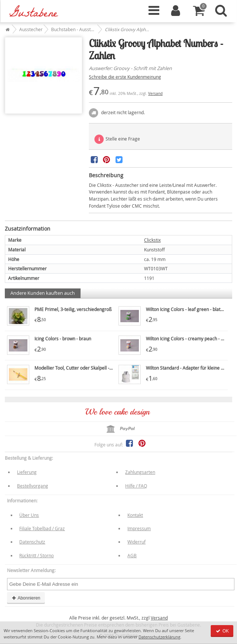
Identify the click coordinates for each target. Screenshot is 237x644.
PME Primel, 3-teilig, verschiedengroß (73, 309)
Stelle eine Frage (117, 139)
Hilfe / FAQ (136, 486)
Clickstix (152, 240)
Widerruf (136, 542)
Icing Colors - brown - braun (63, 338)
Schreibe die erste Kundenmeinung (125, 77)
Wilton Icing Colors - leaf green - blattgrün (189, 309)
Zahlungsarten (140, 472)
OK (222, 631)
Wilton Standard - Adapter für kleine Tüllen (189, 368)
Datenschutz (32, 542)
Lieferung (27, 472)
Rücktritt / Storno (36, 555)
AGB (132, 555)
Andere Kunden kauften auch (43, 293)
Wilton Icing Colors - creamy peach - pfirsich (191, 338)
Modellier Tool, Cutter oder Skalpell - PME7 (78, 368)
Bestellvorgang (33, 486)
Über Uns (29, 515)
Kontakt (135, 515)
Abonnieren (26, 598)
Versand (155, 94)
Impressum (139, 528)
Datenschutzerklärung (159, 637)
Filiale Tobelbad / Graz (42, 528)
